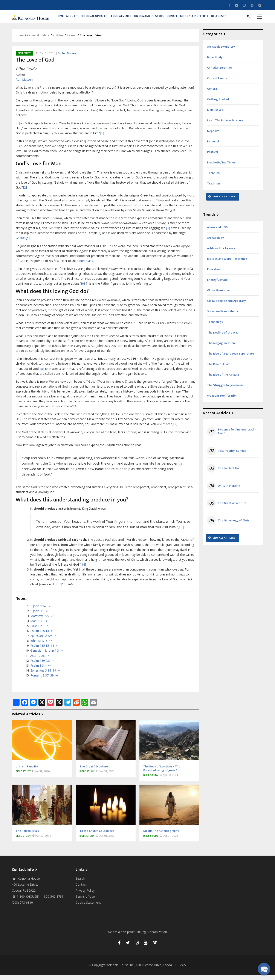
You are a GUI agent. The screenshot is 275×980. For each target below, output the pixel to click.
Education (214, 274)
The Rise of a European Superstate (231, 358)
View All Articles (224, 201)
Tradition (213, 188)
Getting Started (218, 104)
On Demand (150, 19)
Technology (215, 327)
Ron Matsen (69, 58)
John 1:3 (53, 655)
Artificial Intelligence (221, 253)
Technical (214, 178)
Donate (181, 19)
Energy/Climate (217, 285)
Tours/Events (126, 19)
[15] (64, 589)
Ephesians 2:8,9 (41, 640)
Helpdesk (231, 19)
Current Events (217, 83)
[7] (134, 315)
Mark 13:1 (37, 626)
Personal (213, 146)
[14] (83, 569)
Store (167, 19)
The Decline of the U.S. (222, 337)
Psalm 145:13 (40, 635)
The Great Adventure (232, 508)
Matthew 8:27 (40, 621)
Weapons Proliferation (222, 400)
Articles (58, 40)
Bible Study (24, 58)
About (75, 19)
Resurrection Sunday (232, 456)
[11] (18, 424)
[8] (42, 373)
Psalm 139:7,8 (40, 665)
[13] (181, 532)
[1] (102, 138)
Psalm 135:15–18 (42, 650)
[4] (99, 238)
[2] (25, 192)
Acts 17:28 (37, 660)
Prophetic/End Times (221, 167)
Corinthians (85, 265)
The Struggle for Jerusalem (225, 390)
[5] (28, 243)
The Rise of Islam (219, 369)
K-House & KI (216, 115)
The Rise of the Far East (223, 379)
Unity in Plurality (229, 491)
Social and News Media (222, 316)
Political (212, 157)
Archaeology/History (221, 51)
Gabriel (21, 243)
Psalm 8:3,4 (38, 670)
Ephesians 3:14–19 (43, 675)
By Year (72, 40)
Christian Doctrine (219, 72)
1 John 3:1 (37, 616)
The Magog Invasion (221, 348)
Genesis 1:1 (38, 655)
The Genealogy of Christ (234, 525)
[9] (75, 411)
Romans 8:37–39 (42, 680)
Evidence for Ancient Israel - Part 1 (237, 436)
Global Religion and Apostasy (226, 306)
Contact (81, 889)
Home (60, 19)
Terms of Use (85, 901)
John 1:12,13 (39, 645)
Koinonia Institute (205, 19)
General (212, 94)
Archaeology (215, 242)
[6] (83, 288)
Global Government (220, 295)
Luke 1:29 (37, 630)
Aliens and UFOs (218, 232)
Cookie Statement (88, 907)
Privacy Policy (85, 895)
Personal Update (98, 19)
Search (80, 883)
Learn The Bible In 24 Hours (225, 125)
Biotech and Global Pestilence (227, 263)
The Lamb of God (229, 473)
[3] (168, 233)
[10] (112, 419)
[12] (175, 429)
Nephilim (213, 136)
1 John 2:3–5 (39, 611)
